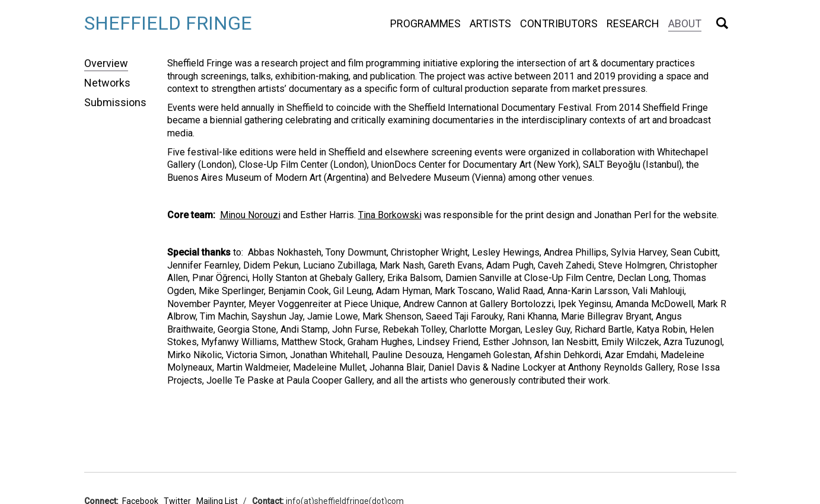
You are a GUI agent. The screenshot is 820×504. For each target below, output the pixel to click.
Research (633, 23)
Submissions (115, 102)
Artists (490, 23)
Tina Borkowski (390, 215)
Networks (107, 83)
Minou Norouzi (250, 215)
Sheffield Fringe (168, 23)
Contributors (559, 23)
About (685, 23)
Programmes (425, 23)
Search (722, 23)
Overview (106, 63)
